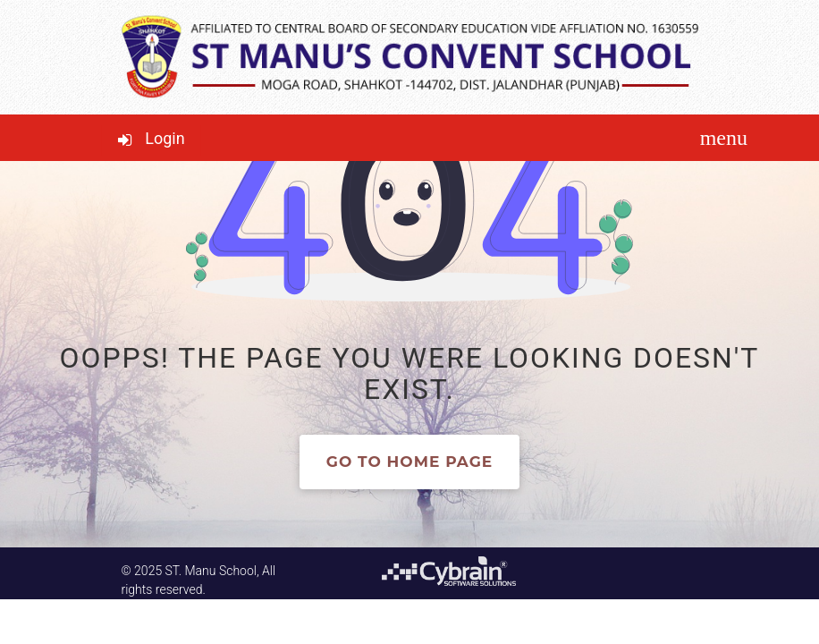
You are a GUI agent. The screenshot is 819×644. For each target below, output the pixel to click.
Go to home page (409, 462)
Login (165, 138)
